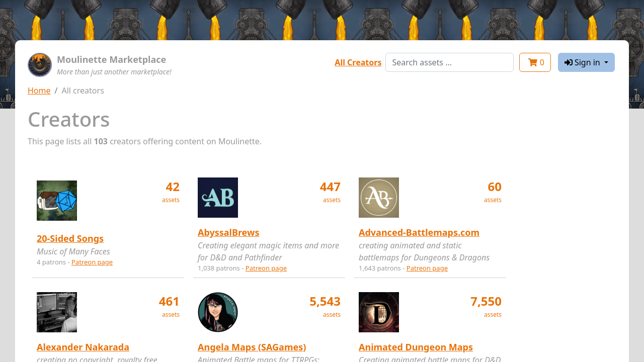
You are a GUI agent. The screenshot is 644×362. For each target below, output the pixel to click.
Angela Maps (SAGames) (252, 347)
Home (39, 90)
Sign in (583, 62)
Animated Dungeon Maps (416, 347)
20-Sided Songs (70, 238)
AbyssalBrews (228, 232)
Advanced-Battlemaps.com (419, 232)
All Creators (358, 62)
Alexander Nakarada (83, 347)
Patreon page (92, 262)
